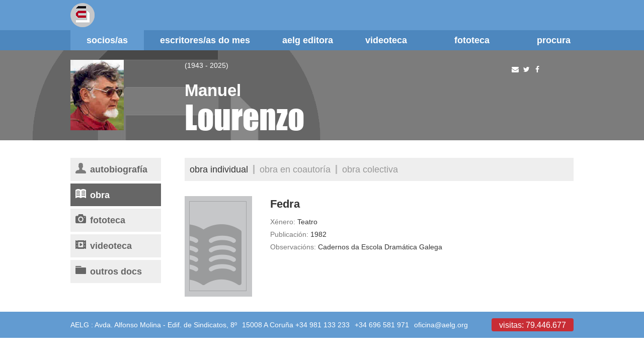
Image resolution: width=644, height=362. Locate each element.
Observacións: (293, 247)
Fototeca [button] (479, 40)
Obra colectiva (370, 169)
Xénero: (283, 222)
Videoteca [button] (394, 40)
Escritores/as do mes (205, 40)
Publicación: (289, 234)
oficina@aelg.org (441, 325)
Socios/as (107, 40)
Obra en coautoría (295, 169)
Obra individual (219, 169)
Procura (554, 40)
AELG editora (308, 40)
